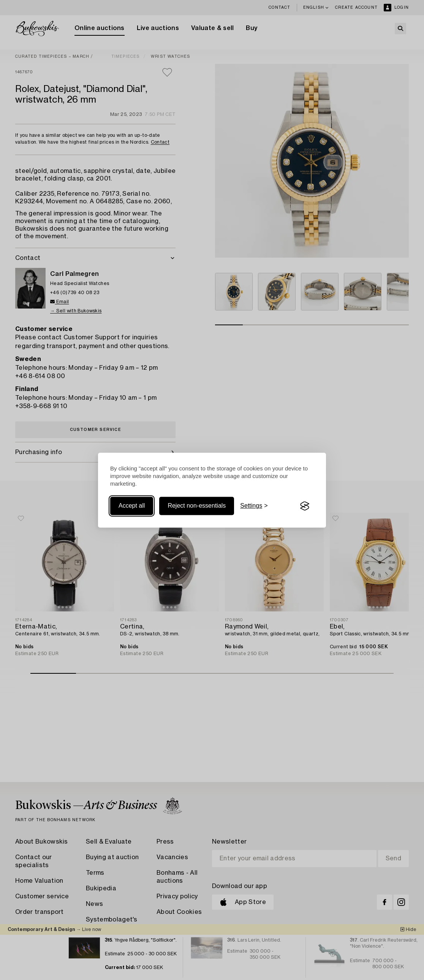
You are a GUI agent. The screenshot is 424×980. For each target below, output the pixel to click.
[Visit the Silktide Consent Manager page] (305, 506)
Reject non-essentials (197, 506)
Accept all (132, 506)
